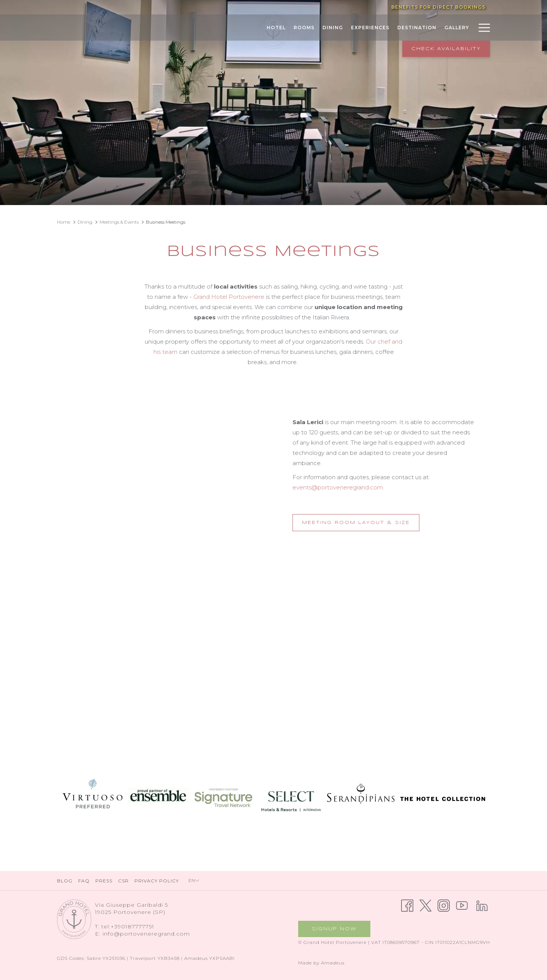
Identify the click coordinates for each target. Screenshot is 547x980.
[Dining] (333, 28)
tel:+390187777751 (128, 926)
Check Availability (446, 49)
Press (104, 881)
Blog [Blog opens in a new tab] (66, 881)
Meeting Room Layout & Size (361, 525)
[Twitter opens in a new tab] (425, 905)
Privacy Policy (157, 881)
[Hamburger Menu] (481, 28)
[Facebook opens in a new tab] (407, 905)
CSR (123, 881)
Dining (85, 222)
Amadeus (333, 963)
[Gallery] (457, 28)
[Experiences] (370, 28)
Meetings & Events (119, 222)
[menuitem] (66, 881)
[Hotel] (276, 28)
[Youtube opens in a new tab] (462, 905)
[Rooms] (304, 28)
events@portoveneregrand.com (338, 487)
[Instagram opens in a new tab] (444, 905)
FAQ (84, 881)
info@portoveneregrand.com (146, 934)
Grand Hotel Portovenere (229, 297)
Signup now (334, 929)
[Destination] (417, 28)
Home (64, 222)
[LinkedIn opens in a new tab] (482, 905)
